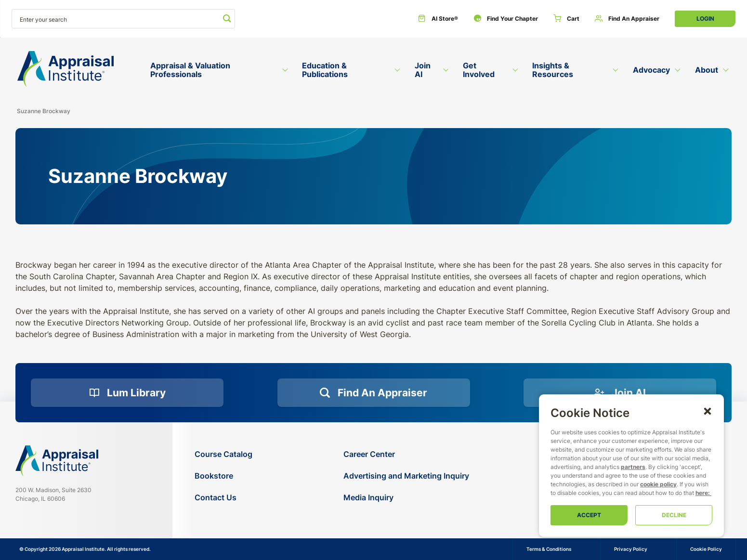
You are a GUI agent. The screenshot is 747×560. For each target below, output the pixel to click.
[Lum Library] (127, 393)
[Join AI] (620, 393)
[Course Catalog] (223, 454)
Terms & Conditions (549, 549)
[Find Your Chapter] (506, 19)
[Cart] (566, 19)
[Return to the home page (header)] (66, 69)
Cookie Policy (706, 549)
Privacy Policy (631, 549)
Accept (589, 515)
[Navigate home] (57, 461)
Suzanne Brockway (44, 111)
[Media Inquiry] (406, 498)
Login (705, 19)
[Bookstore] (223, 476)
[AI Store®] (438, 19)
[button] (708, 411)
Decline (674, 515)
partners (633, 467)
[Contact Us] (223, 498)
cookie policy (658, 484)
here (702, 493)
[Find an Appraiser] (627, 19)
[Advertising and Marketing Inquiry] (406, 476)
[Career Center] (406, 454)
